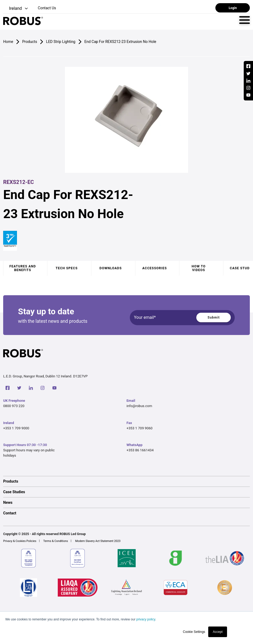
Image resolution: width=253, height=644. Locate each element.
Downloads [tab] (111, 268)
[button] (16, 9)
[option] (126, 481)
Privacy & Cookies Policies (20, 541)
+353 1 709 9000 (16, 428)
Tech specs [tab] (67, 268)
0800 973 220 (14, 406)
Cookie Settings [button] (194, 632)
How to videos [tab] (199, 268)
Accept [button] (218, 632)
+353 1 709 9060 (140, 428)
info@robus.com (139, 406)
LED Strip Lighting (61, 42)
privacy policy (146, 619)
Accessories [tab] (154, 268)
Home (8, 42)
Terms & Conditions (56, 541)
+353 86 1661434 (140, 450)
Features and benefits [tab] (23, 268)
